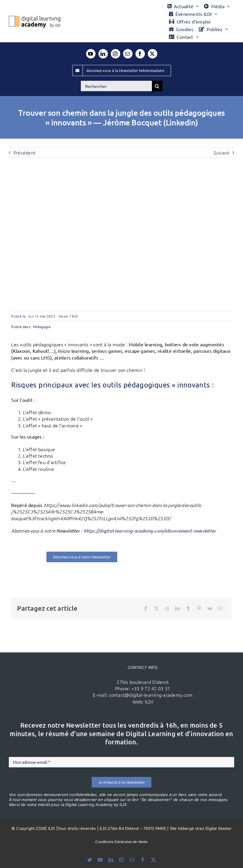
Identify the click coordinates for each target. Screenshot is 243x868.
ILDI (149, 701)
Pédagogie (42, 327)
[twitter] (152, 54)
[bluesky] (90, 860)
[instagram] (115, 54)
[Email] (220, 608)
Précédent (25, 152)
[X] (156, 608)
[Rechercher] (116, 86)
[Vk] (210, 608)
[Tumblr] (188, 608)
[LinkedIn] (177, 608)
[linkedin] (103, 54)
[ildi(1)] (63, 673)
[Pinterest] (199, 608)
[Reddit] (167, 608)
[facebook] (140, 54)
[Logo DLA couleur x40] (35, 18)
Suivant (222, 152)
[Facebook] (146, 608)
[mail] (128, 54)
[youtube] (91, 54)
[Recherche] (157, 86)
